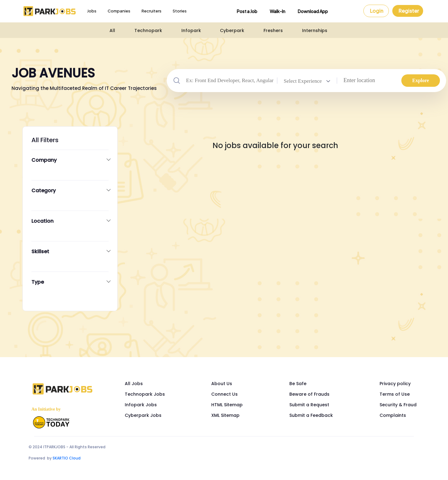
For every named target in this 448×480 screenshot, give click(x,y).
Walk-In (278, 11)
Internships (315, 30)
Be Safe (298, 384)
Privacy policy (395, 384)
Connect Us (224, 394)
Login (377, 11)
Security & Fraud (398, 405)
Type (38, 282)
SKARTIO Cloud (67, 458)
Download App (313, 11)
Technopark (148, 30)
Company (44, 160)
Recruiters (152, 11)
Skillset (40, 252)
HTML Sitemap (227, 405)
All (112, 30)
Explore (421, 80)
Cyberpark (232, 30)
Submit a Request (309, 405)
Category (44, 191)
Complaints (393, 415)
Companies (119, 11)
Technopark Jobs (145, 394)
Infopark (191, 30)
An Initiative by (46, 409)
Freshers (273, 30)
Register (409, 11)
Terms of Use (395, 394)
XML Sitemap (225, 415)
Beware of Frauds (309, 394)
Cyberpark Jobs (143, 415)
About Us (222, 384)
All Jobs (134, 384)
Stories (180, 11)
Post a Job (247, 11)
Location (42, 221)
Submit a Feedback (311, 415)
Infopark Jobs (141, 405)
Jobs (92, 11)
